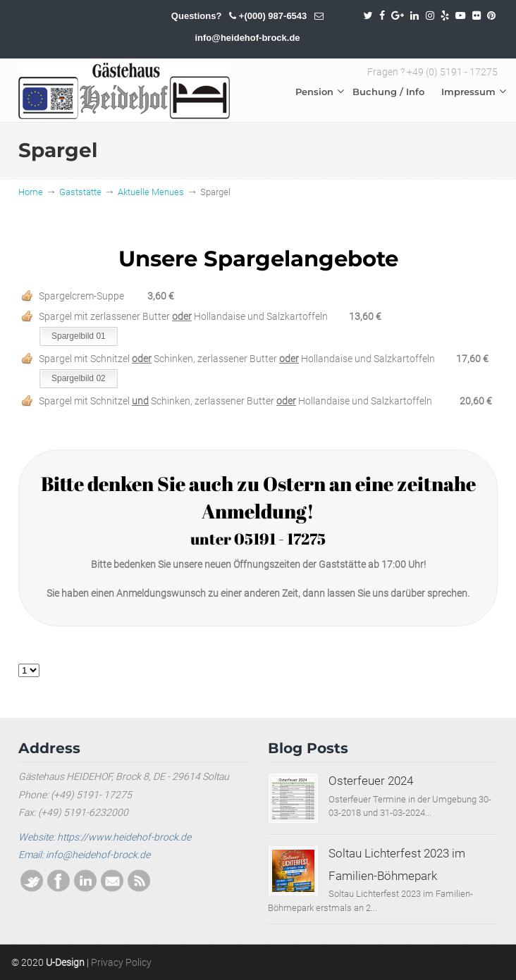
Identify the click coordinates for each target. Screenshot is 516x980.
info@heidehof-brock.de (247, 38)
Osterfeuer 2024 (371, 781)
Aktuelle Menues (151, 192)
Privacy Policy (121, 962)
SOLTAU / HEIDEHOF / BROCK (124, 91)
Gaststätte (80, 192)
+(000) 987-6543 (273, 16)
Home (31, 192)
